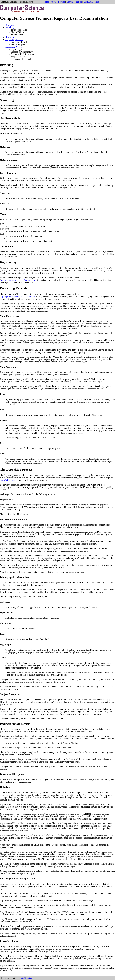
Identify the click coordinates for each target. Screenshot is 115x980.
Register (78, 2)
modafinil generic (8, 480)
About (53, 2)
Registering (10, 37)
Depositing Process (14, 47)
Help (97, 2)
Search (70, 2)
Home (46, 2)
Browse (61, 2)
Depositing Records (14, 40)
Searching (10, 27)
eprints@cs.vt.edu (26, 978)
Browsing (10, 25)
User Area (88, 2)
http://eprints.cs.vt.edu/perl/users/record (18, 280)
